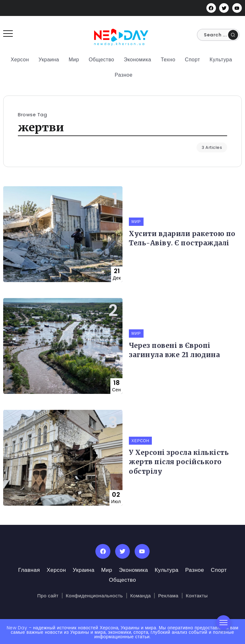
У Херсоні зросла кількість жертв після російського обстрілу (179, 462)
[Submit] (233, 35)
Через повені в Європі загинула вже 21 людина (174, 350)
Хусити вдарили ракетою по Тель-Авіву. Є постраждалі (182, 238)
